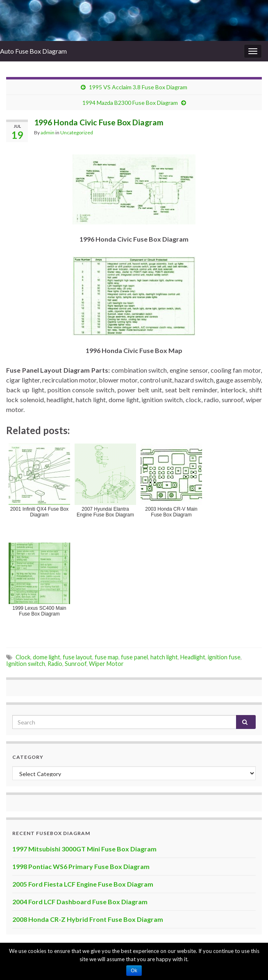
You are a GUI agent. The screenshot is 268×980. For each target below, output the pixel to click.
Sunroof (76, 664)
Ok (134, 971)
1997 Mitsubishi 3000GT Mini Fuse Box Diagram (84, 849)
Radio (55, 664)
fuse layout (77, 657)
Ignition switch (26, 664)
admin (48, 132)
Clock (23, 657)
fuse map (107, 657)
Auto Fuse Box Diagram (33, 51)
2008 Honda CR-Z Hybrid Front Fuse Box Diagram (88, 919)
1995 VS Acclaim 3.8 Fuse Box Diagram (138, 87)
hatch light (164, 657)
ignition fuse (224, 657)
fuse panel (134, 657)
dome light (47, 657)
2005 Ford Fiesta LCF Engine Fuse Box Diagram (83, 884)
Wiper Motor (106, 664)
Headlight (193, 657)
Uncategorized (77, 132)
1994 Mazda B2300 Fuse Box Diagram (130, 103)
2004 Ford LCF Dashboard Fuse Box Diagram (80, 902)
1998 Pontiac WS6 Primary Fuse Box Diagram (81, 866)
